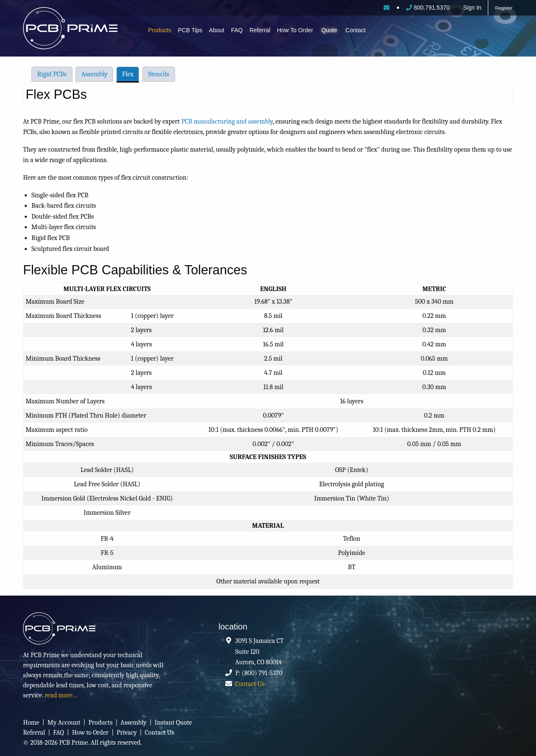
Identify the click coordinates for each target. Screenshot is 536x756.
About (217, 30)
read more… (61, 695)
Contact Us (250, 684)
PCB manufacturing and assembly (227, 121)
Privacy (126, 733)
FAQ (237, 30)
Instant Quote (173, 722)
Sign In (472, 8)
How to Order (90, 733)
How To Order (295, 30)
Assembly (94, 74)
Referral (260, 30)
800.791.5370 (428, 8)
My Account (64, 722)
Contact (356, 30)
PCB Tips (190, 30)
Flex (128, 74)
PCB (79, 30)
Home (31, 722)
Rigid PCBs (52, 74)
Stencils (159, 74)
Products (160, 30)
